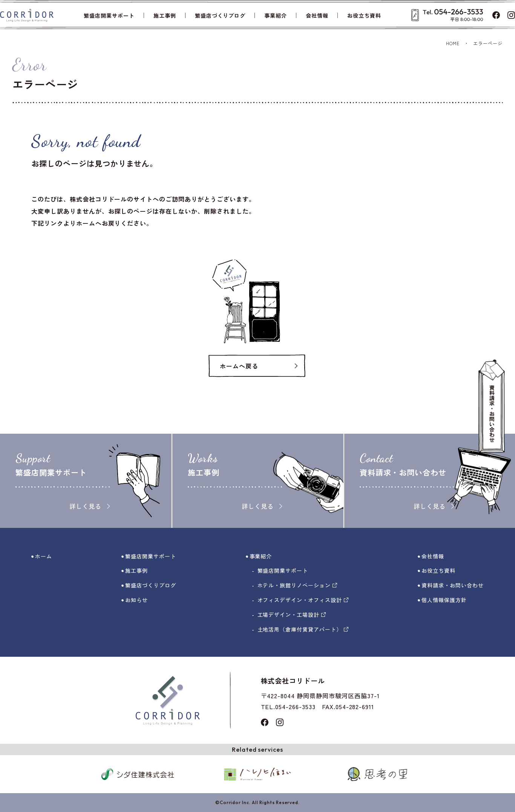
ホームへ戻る (239, 366)
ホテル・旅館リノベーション (297, 585)
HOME (453, 43)
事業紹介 (276, 15)
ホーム (44, 556)
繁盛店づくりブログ (220, 15)
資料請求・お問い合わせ (453, 585)
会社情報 (317, 15)
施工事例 (165, 15)
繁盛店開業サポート (109, 15)
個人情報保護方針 (444, 600)
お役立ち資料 (364, 15)
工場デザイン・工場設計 (292, 615)
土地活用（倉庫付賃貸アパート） (303, 629)
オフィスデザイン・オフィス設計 (303, 600)
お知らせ (136, 600)
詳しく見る (90, 506)
